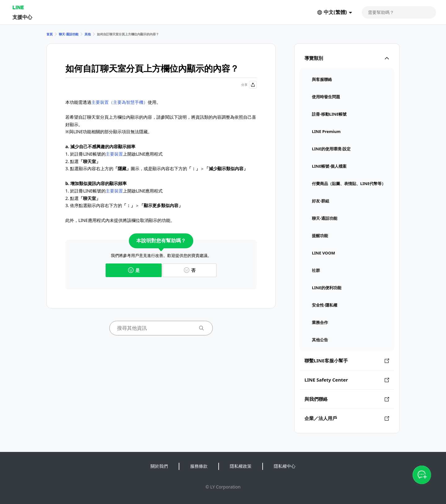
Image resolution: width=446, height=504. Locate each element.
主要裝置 (114, 154)
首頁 (50, 34)
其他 (88, 34)
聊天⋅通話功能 (69, 34)
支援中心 (22, 17)
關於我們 (159, 466)
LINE (18, 7)
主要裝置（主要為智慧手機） (120, 102)
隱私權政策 (241, 466)
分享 (249, 85)
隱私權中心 (285, 466)
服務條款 (199, 466)
